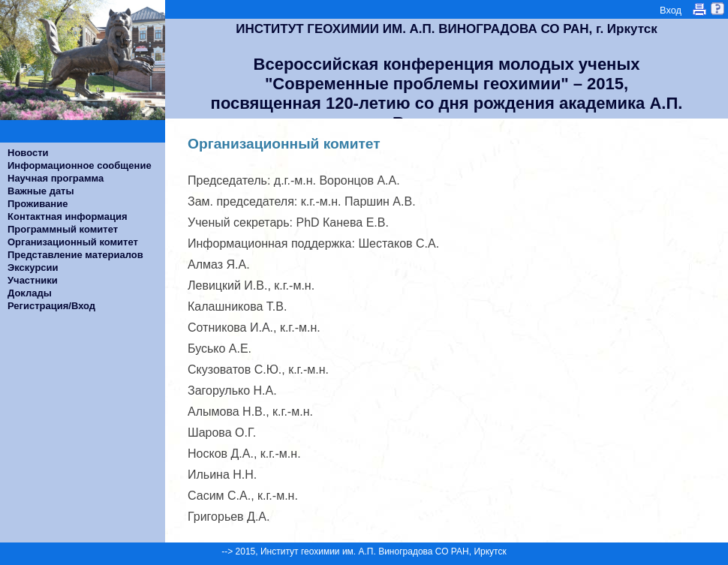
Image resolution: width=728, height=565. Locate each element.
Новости (28, 153)
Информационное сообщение (80, 165)
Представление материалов (75, 255)
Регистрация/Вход (51, 306)
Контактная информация (67, 216)
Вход (671, 10)
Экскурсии (33, 267)
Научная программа (56, 178)
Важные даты (41, 191)
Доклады (30, 293)
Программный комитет (63, 229)
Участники (33, 280)
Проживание (38, 204)
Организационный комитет (73, 242)
